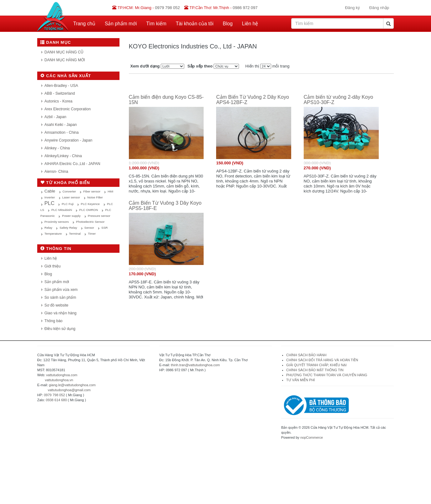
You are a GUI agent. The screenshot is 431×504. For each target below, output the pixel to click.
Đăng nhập (379, 8)
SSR (104, 228)
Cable (50, 191)
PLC (49, 203)
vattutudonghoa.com (62, 375)
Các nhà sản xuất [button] (66, 76)
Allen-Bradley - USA (61, 86)
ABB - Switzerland (60, 93)
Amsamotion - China (62, 132)
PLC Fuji (68, 204)
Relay (48, 228)
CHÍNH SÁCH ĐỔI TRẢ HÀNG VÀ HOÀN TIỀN (323, 360)
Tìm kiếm (156, 24)
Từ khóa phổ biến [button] (65, 183)
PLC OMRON (89, 210)
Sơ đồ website (56, 305)
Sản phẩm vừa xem (61, 290)
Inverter (50, 197)
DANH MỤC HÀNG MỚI (65, 60)
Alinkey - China (57, 148)
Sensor (89, 228)
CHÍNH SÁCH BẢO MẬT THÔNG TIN (315, 370)
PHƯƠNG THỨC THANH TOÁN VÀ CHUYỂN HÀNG (327, 375)
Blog (228, 24)
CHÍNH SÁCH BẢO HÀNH (306, 355)
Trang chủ (84, 24)
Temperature (53, 234)
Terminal (75, 234)
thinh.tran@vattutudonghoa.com (195, 365)
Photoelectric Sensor (90, 222)
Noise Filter (95, 197)
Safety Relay (68, 228)
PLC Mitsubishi (62, 210)
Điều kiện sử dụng (60, 329)
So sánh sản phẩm (60, 297)
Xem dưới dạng (145, 66)
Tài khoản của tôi (195, 24)
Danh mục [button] (56, 42)
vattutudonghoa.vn (59, 380)
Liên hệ (250, 24)
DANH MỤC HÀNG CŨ (64, 52)
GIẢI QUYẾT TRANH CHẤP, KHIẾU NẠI (316, 365)
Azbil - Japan (55, 117)
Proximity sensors (57, 222)
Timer (92, 234)
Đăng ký (352, 8)
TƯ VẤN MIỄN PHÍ (301, 380)
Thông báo (53, 321)
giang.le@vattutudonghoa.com (72, 385)
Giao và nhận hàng (60, 313)
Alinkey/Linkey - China (63, 156)
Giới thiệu (53, 266)
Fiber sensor (92, 191)
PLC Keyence (90, 204)
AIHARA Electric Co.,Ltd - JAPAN (72, 164)
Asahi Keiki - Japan (61, 125)
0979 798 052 (54, 395)
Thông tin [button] (56, 249)
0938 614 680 (56, 400)
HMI (110, 191)
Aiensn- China (56, 172)
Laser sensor (71, 197)
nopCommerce (312, 437)
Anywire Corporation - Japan (68, 140)
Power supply (71, 216)
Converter (69, 191)
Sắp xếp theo (200, 66)
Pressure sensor (99, 216)
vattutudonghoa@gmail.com (69, 390)
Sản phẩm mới (121, 24)
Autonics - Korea (58, 101)
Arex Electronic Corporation (68, 109)
